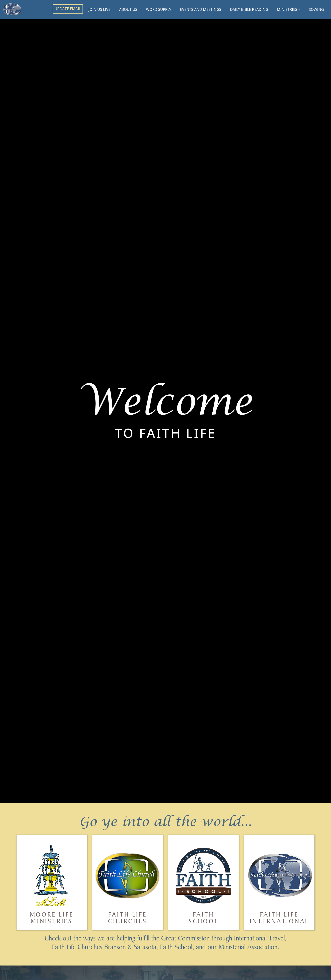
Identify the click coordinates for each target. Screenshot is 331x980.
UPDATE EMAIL (68, 9)
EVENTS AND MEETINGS (201, 9)
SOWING (316, 9)
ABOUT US (128, 9)
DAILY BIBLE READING (249, 9)
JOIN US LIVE (100, 9)
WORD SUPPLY (159, 9)
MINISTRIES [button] (287, 9)
